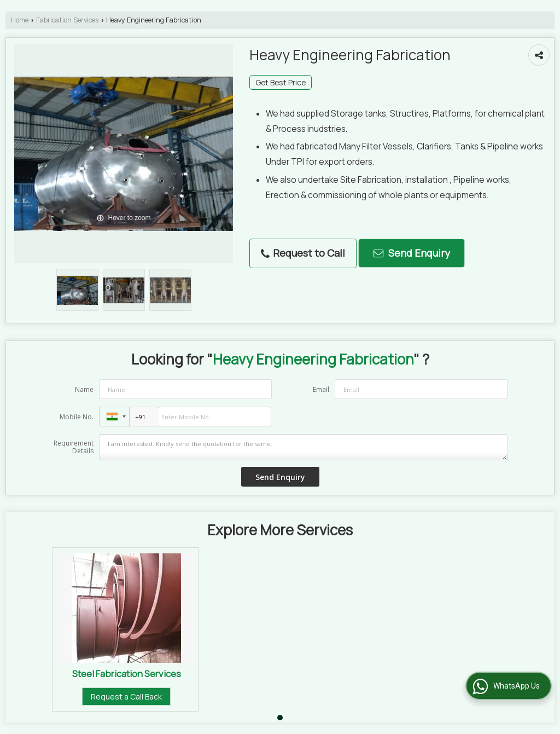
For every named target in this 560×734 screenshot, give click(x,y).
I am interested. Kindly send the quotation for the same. (303, 447)
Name (84, 389)
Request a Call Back (126, 697)
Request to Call (303, 253)
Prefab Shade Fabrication (283, 674)
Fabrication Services (67, 20)
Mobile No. (77, 417)
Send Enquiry (412, 253)
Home (20, 20)
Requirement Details (74, 447)
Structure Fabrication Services (126, 674)
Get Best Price (281, 82)
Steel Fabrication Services (439, 674)
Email (321, 389)
